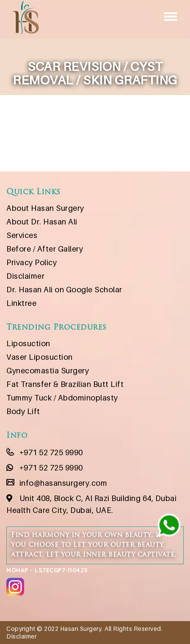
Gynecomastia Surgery (48, 371)
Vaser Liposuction (40, 357)
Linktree (21, 303)
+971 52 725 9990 (45, 452)
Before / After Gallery (45, 249)
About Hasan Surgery (45, 208)
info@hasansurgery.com (57, 483)
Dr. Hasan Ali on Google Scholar (64, 290)
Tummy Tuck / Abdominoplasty (62, 398)
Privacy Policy (32, 262)
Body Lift (23, 411)
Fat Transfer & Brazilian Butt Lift (65, 384)
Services (22, 235)
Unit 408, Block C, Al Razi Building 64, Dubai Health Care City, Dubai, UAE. (91, 504)
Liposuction (28, 343)
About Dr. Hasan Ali (42, 222)
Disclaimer (25, 276)
